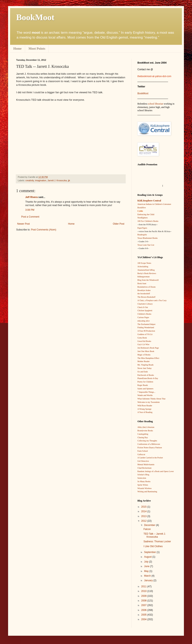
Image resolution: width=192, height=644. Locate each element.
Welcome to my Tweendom (149, 402)
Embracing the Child (146, 214)
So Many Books (144, 481)
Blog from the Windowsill (148, 280)
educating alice (143, 321)
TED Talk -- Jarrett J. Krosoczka (155, 535)
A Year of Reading (145, 412)
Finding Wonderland (146, 327)
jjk (69, 180)
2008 (144, 601)
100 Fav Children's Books (148, 221)
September (150, 552)
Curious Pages (143, 317)
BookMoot (143, 93)
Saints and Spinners (145, 389)
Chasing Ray (143, 437)
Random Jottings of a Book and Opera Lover (156, 471)
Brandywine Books (145, 431)
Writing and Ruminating (147, 492)
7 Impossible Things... (146, 392)
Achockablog (143, 267)
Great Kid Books (144, 341)
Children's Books (144, 314)
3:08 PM (30, 210)
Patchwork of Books (146, 375)
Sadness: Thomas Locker (157, 541)
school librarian (156, 104)
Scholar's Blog (143, 475)
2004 (144, 619)
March (148, 576)
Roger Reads (143, 385)
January (149, 580)
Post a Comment (30, 217)
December (150, 525)
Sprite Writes (143, 485)
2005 (144, 615)
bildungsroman (143, 277)
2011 (144, 586)
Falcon (147, 529)
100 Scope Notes (144, 263)
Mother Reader (143, 361)
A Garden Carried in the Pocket (150, 458)
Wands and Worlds (145, 395)
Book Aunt (142, 283)
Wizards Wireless (145, 488)
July (147, 562)
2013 (144, 516)
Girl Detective (143, 461)
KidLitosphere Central (149, 201)
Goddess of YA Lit (145, 334)
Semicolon (142, 478)
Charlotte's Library (145, 304)
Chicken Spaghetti (145, 310)
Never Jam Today (145, 368)
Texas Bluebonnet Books (148, 238)
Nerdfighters (143, 218)
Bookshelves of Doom (146, 287)
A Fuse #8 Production (146, 331)
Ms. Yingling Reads (145, 365)
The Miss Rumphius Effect (148, 358)
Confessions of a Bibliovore (149, 444)
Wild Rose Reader (145, 406)
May (147, 571)
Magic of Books (144, 355)
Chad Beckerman (144, 468)
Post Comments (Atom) (44, 230)
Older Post (119, 224)
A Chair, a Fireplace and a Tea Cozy (152, 300)
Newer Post (23, 224)
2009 (144, 596)
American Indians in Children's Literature (154, 204)
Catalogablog (143, 434)
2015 (144, 507)
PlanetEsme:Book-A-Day (148, 378)
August (148, 557)
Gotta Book (142, 338)
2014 (144, 511)
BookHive (142, 208)
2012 (144, 521)
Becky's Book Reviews (147, 273)
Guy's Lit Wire (143, 344)
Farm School (143, 451)
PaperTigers (142, 228)
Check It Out (143, 307)
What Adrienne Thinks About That (151, 399)
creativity (30, 180)
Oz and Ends (143, 372)
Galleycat (141, 454)
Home (17, 49)
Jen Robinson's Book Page (148, 348)
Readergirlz (142, 235)
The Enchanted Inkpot (146, 324)
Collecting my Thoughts (147, 441)
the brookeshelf (144, 294)
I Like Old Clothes (153, 546)
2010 (144, 591)
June (147, 566)
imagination (41, 180)
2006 (144, 610)
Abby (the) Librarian (146, 427)
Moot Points (37, 49)
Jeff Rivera (31, 197)
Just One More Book (146, 351)
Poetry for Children (145, 382)
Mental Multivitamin (146, 464)
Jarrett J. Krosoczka (57, 180)
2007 (144, 605)
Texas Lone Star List (146, 245)
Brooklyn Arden (144, 290)
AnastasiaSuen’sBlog (146, 270)
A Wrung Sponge (144, 409)
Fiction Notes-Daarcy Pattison (150, 448)
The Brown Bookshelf (146, 297)
